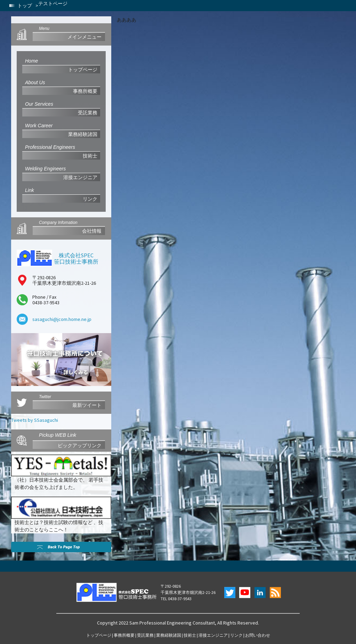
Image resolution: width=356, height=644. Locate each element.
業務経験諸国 (169, 635)
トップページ (99, 635)
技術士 (190, 635)
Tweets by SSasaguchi (35, 420)
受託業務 (145, 635)
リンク (236, 635)
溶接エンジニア (213, 635)
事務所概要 (124, 635)
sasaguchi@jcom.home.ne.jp (62, 319)
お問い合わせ (258, 635)
